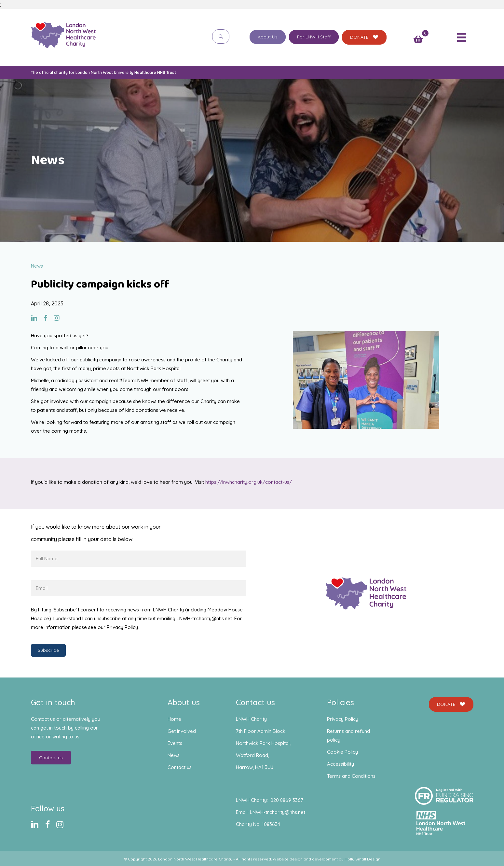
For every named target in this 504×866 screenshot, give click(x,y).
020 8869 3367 (287, 800)
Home (174, 719)
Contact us (180, 767)
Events (175, 743)
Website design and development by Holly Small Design (327, 859)
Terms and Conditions (351, 776)
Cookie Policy (342, 752)
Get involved (182, 731)
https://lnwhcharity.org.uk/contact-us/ (249, 482)
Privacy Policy (343, 719)
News (174, 755)
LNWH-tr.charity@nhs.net (278, 812)
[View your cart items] (418, 40)
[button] (221, 36)
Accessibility (341, 764)
